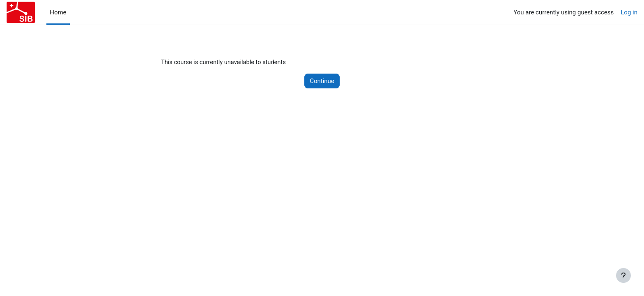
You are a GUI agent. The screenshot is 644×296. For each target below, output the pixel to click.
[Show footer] (623, 275)
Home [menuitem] (58, 12)
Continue (322, 81)
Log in (629, 12)
